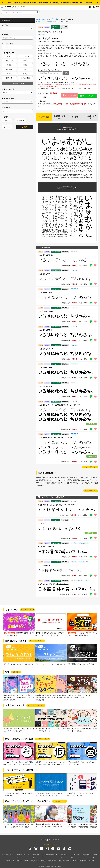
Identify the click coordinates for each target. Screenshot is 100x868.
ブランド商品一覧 (90, 491)
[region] (67, 78)
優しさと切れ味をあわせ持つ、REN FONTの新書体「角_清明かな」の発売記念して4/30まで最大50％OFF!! (50, 3)
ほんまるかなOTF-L (45, 274)
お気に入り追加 (68, 95)
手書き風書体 (56, 19)
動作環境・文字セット (60, 117)
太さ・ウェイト (8, 89)
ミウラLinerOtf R (44, 566)
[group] (19, 625)
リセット (7, 127)
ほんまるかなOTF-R (45, 293)
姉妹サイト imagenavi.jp (32, 860)
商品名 (5, 34)
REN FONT (51, 21)
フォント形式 (7, 44)
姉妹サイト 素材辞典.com (49, 860)
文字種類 (6, 108)
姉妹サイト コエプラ (65, 860)
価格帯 (5, 117)
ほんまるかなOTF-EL (45, 255)
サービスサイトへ (59, 802)
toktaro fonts (74, 520)
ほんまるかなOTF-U (45, 387)
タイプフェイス (46, 19)
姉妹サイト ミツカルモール (14, 860)
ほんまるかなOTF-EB (45, 349)
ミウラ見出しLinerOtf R (46, 547)
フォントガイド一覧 (36, 641)
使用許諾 (75, 117)
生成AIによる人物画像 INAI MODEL (84, 860)
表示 (66, 73)
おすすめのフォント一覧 (35, 706)
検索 (25, 127)
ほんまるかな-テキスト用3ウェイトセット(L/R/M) (55, 438)
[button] (3, 3)
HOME (38, 19)
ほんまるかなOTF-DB (45, 312)
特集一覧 (15, 672)
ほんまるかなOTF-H (45, 368)
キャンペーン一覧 (26, 610)
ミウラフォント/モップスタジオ (80, 543)
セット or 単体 (8, 98)
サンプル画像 (44, 117)
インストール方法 (91, 117)
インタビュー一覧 (41, 739)
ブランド (6, 25)
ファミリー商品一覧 (89, 468)
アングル (41, 524)
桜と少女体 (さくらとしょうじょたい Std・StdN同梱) (56, 505)
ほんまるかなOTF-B (45, 330)
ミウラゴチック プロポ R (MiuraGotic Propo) (54, 584)
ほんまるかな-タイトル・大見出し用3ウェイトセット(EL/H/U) (59, 405)
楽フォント (74, 502)
